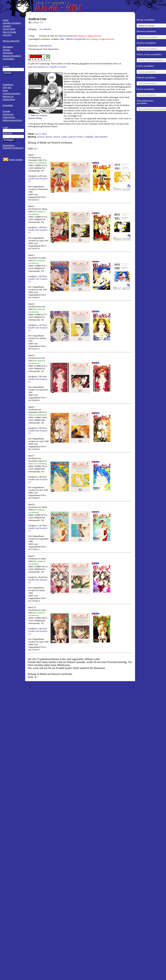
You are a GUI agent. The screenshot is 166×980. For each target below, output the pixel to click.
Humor (57, 137)
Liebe (64, 137)
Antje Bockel (45, 46)
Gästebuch (8, 85)
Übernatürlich (101, 137)
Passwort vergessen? (13, 148)
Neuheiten (8, 53)
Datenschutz (9, 117)
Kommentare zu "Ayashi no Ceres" (50, 67)
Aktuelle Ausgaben (12, 23)
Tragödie (89, 137)
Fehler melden (16, 160)
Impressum (8, 114)
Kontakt (6, 111)
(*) (29, 181)
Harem (49, 137)
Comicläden (8, 59)
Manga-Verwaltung (12, 56)
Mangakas (8, 47)
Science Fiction (75, 137)
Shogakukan (80, 39)
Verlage (6, 50)
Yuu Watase (45, 29)
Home (6, 20)
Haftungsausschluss (12, 120)
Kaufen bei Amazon (38, 179)
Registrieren (9, 145)
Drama (41, 137)
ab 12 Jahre (41, 134)
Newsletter (8, 105)
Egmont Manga (66, 36)
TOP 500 (7, 88)
